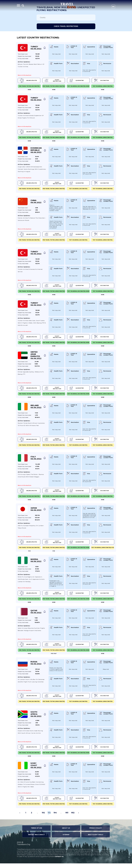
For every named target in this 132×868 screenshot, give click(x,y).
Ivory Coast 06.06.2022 (36, 770)
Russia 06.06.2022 (36, 667)
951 (67, 817)
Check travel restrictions (66, 26)
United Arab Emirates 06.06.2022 (36, 357)
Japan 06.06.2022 (36, 512)
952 (73, 817)
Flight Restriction (53, 81)
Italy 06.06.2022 (36, 460)
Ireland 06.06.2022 (36, 409)
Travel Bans (68, 6)
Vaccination (101, 81)
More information (25, 75)
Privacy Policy (96, 833)
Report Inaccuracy (36, 839)
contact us (59, 861)
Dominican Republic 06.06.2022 (36, 151)
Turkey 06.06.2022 (36, 48)
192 (43, 817)
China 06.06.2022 (36, 202)
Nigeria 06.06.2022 (36, 564)
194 (55, 817)
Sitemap (66, 839)
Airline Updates (29, 81)
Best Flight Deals (96, 839)
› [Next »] (79, 817)
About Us (66, 833)
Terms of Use (36, 833)
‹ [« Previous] (20, 817)
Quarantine (76, 81)
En (113, 7)
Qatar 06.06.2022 (36, 615)
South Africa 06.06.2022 (36, 718)
